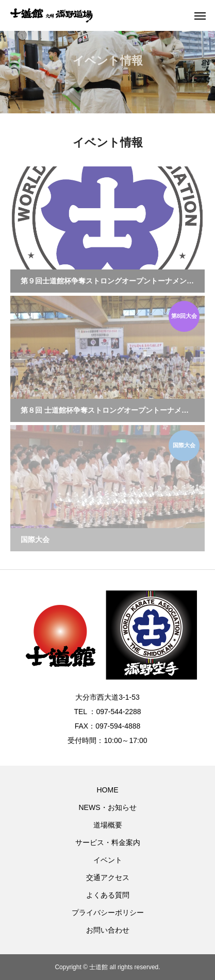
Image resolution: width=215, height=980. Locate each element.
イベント (108, 860)
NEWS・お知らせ (108, 807)
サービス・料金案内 (108, 842)
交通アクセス (108, 877)
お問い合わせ (108, 930)
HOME (108, 790)
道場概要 (108, 825)
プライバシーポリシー (108, 913)
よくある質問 (108, 895)
